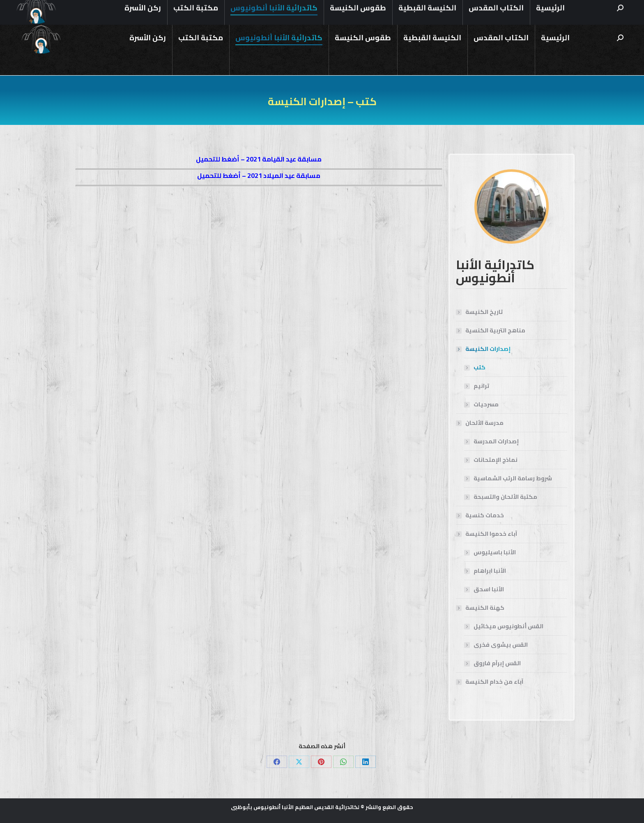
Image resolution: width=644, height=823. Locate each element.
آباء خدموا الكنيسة (487, 534)
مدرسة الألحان (480, 423)
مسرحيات (486, 405)
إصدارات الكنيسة (484, 349)
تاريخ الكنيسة (484, 312)
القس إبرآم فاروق (497, 663)
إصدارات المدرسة (496, 441)
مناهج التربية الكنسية (495, 331)
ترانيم (481, 386)
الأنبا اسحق (489, 589)
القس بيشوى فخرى (501, 645)
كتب (480, 368)
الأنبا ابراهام (490, 571)
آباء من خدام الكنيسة (494, 682)
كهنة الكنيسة (481, 608)
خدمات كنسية (485, 515)
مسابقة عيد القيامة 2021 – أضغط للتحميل (259, 159)
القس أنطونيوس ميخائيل (508, 626)
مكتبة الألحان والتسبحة (505, 497)
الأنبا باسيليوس (495, 552)
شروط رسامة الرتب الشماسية (513, 478)
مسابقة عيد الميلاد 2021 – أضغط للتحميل (259, 175)
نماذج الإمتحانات (496, 460)
